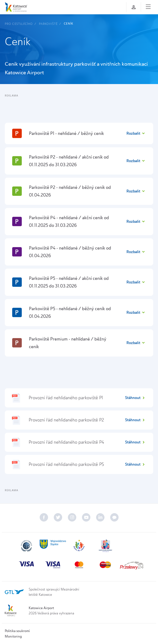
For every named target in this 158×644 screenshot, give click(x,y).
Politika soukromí (17, 631)
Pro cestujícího (19, 24)
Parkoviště (48, 24)
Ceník (69, 24)
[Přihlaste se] (134, 7)
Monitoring (13, 636)
